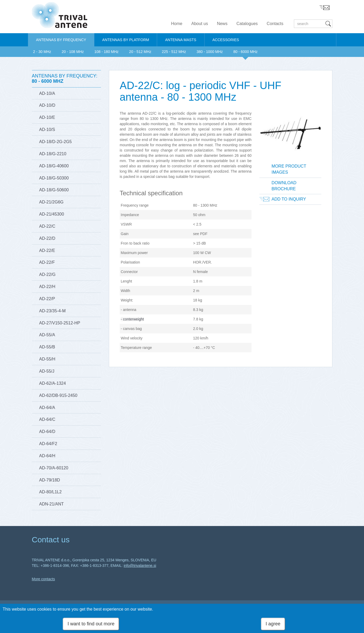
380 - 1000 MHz (210, 52)
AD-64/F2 (48, 444)
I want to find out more (91, 625)
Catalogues (247, 24)
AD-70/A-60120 (54, 468)
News (222, 24)
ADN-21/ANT (52, 504)
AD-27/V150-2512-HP (60, 323)
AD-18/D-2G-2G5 (56, 142)
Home (177, 24)
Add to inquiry (289, 199)
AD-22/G (47, 274)
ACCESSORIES (226, 40)
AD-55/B (47, 347)
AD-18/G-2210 (53, 154)
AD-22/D (47, 238)
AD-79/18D (50, 480)
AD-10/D (47, 105)
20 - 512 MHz (140, 52)
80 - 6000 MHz (245, 52)
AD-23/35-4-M (52, 311)
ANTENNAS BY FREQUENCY (61, 40)
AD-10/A (47, 93)
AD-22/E (47, 250)
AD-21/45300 (52, 214)
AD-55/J (47, 371)
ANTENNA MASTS (181, 40)
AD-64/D (47, 432)
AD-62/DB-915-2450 (58, 395)
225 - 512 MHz (174, 52)
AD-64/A (47, 408)
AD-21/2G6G (51, 202)
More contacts (43, 579)
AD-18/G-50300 (54, 178)
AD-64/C (47, 419)
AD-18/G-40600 (54, 166)
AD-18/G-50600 (54, 190)
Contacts (275, 24)
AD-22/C (47, 226)
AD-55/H (47, 359)
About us (200, 24)
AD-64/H (47, 456)
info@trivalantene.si (140, 566)
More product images (289, 169)
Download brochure (284, 186)
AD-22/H (47, 287)
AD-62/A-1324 (53, 383)
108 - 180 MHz (106, 52)
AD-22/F (47, 262)
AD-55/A (47, 335)
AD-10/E (47, 117)
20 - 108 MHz (73, 52)
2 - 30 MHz (42, 52)
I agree (273, 625)
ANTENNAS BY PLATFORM (126, 40)
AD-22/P (47, 299)
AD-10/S (47, 130)
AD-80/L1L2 (50, 492)
